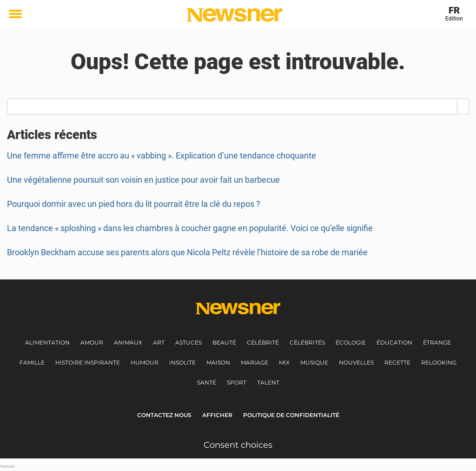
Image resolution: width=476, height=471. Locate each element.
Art (159, 342)
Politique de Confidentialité (291, 415)
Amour (92, 342)
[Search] (463, 106)
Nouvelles (356, 362)
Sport (237, 382)
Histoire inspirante (88, 362)
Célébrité (263, 342)
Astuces (188, 342)
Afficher (217, 415)
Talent (268, 382)
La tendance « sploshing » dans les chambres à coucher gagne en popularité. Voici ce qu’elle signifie (190, 228)
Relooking (439, 362)
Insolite (182, 362)
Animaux (128, 342)
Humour (145, 362)
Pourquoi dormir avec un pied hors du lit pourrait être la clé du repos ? (134, 204)
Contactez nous (164, 415)
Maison (218, 362)
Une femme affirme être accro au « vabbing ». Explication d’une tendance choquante (162, 156)
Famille (32, 362)
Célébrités (307, 342)
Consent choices (238, 445)
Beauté (224, 342)
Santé (207, 382)
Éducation (394, 342)
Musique (314, 362)
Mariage (255, 362)
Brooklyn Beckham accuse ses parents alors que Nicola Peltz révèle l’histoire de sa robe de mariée (187, 252)
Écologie (351, 342)
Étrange (437, 342)
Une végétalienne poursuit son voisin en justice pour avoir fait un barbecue (143, 180)
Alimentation (47, 342)
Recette (397, 362)
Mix (284, 362)
